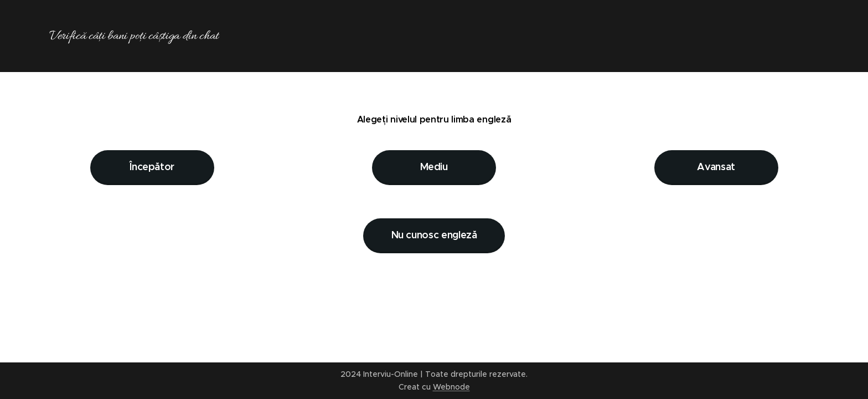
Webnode (451, 387)
